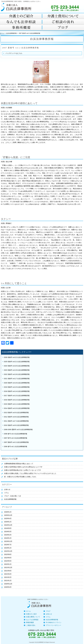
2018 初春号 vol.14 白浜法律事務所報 (17, 391)
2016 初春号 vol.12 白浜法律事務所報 (17, 400)
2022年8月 (8, 554)
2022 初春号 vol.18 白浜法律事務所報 (17, 374)
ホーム (28, 611)
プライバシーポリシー (53, 625)
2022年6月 (8, 558)
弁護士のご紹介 (31, 614)
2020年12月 (8, 584)
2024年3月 (8, 532)
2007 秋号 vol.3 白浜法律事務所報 (16, 438)
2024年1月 (8, 538)
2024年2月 (8, 535)
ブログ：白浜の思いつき (13, 496)
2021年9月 (8, 571)
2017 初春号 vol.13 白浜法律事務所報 (17, 396)
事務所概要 (30, 622)
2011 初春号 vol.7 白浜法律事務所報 (16, 421)
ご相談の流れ (31, 625)
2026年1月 (8, 512)
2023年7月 (8, 545)
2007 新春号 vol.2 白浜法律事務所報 (16, 442)
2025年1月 (8, 522)
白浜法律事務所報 (11, 33)
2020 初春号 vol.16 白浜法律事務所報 (17, 383)
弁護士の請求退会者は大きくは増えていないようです (23, 470)
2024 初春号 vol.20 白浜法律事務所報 (17, 366)
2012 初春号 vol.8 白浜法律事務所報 (16, 417)
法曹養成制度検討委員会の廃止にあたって (19, 464)
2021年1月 (8, 581)
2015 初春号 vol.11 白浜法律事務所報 (17, 404)
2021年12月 (8, 567)
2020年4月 (8, 587)
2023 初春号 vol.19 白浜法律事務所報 (17, 370)
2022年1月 (8, 564)
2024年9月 (8, 528)
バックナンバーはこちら (14, 53)
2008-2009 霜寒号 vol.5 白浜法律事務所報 (18, 430)
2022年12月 (8, 551)
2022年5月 (8, 561)
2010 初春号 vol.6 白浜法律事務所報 (16, 425)
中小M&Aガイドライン (54, 622)
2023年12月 (8, 541)
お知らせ (7, 489)
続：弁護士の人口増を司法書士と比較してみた (20, 477)
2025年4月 (8, 518)
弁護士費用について (33, 617)
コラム (6, 493)
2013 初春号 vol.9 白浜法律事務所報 (16, 413)
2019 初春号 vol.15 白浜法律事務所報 (17, 387)
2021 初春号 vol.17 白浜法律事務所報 (17, 379)
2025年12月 (8, 515)
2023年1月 (8, 548)
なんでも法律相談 (32, 620)
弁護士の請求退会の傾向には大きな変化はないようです (23, 467)
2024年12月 (8, 525)
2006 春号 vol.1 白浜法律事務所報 (16, 446)
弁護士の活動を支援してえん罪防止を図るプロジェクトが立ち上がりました (30, 473)
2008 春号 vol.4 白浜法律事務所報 (16, 434)
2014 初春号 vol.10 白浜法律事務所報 (17, 408)
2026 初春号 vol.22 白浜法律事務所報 (17, 357)
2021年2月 (8, 577)
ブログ (48, 611)
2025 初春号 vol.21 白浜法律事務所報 (17, 362)
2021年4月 (8, 574)
